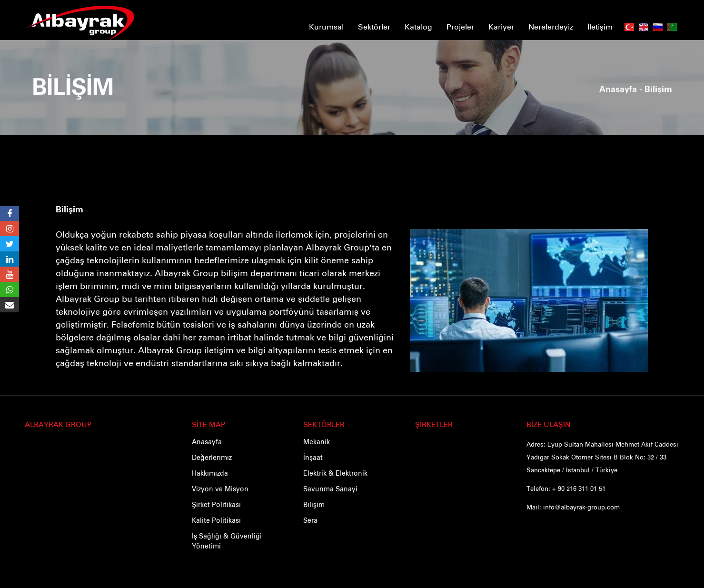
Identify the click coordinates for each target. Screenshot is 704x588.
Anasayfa (618, 81)
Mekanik (317, 442)
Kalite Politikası (216, 521)
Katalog (418, 26)
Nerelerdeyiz (551, 26)
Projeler (460, 26)
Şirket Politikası (216, 505)
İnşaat (313, 458)
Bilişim (69, 210)
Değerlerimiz (212, 458)
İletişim (600, 26)
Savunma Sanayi (330, 489)
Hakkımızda (210, 474)
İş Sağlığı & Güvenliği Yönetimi (227, 542)
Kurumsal (326, 26)
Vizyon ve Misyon (220, 489)
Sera (310, 521)
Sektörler (374, 26)
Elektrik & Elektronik (335, 474)
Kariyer (501, 26)
